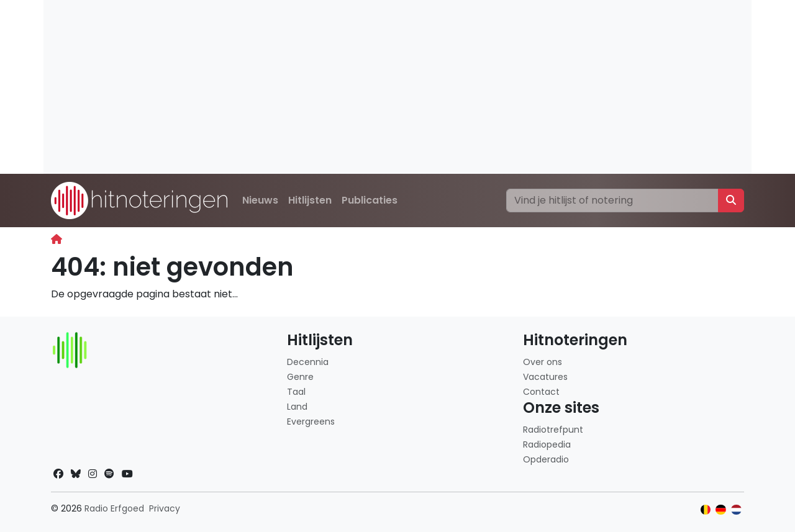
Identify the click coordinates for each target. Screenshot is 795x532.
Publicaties (370, 200)
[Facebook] (58, 474)
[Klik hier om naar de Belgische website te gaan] (706, 510)
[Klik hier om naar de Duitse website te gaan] (721, 510)
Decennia (308, 362)
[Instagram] (93, 474)
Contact (541, 392)
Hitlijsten (310, 200)
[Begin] (57, 239)
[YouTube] (127, 474)
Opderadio (546, 459)
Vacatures (545, 377)
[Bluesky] (76, 474)
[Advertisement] (397, 87)
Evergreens (311, 422)
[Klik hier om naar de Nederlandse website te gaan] (736, 510)
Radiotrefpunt (553, 430)
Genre (300, 377)
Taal (296, 392)
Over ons (543, 362)
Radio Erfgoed (114, 508)
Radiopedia (547, 444)
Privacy (165, 508)
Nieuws (260, 200)
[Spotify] (109, 474)
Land (297, 407)
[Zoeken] (612, 201)
